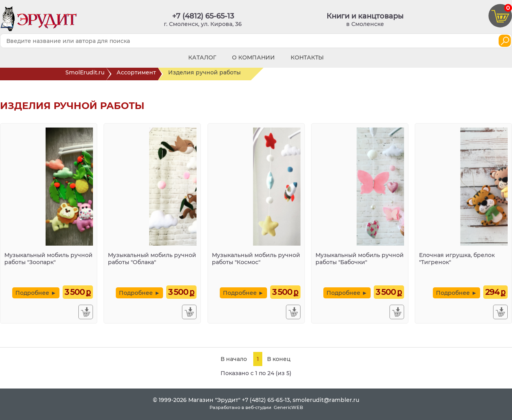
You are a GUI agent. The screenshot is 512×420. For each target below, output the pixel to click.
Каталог (202, 57)
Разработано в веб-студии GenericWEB (256, 407)
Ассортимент (137, 74)
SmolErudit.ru (86, 74)
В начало (234, 359)
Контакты (307, 57)
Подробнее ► (36, 293)
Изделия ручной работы (210, 74)
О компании (253, 57)
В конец (279, 359)
